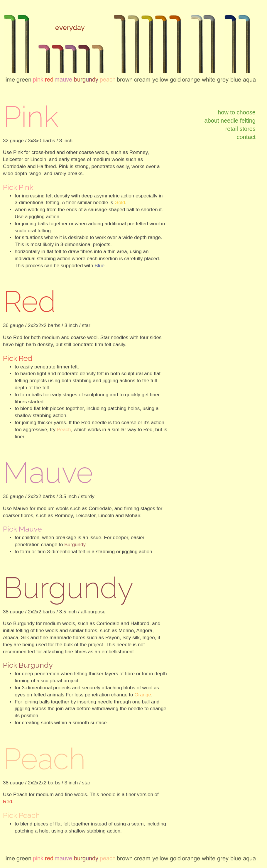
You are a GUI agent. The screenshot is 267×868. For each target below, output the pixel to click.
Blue (99, 266)
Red (7, 802)
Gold (120, 203)
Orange (143, 695)
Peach (64, 430)
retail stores (240, 129)
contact (246, 137)
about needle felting (230, 121)
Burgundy (75, 545)
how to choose (237, 112)
